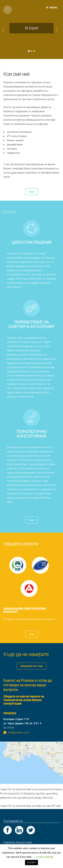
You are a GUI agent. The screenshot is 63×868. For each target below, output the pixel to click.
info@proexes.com (18, 733)
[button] (5, 29)
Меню (52, 8)
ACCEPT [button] (32, 863)
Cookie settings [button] (45, 857)
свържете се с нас (32, 666)
